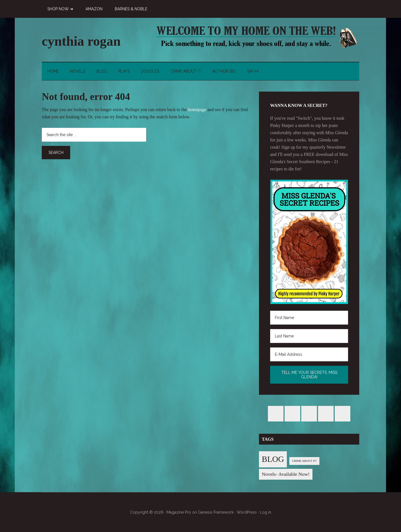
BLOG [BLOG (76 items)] (273, 459)
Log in (266, 512)
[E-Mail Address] (309, 354)
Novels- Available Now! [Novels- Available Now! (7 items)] (286, 474)
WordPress (247, 512)
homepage (197, 110)
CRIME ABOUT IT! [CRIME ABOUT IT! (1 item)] (305, 461)
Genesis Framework (216, 512)
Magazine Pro (179, 512)
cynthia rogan (81, 41)
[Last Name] (309, 336)
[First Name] (309, 318)
